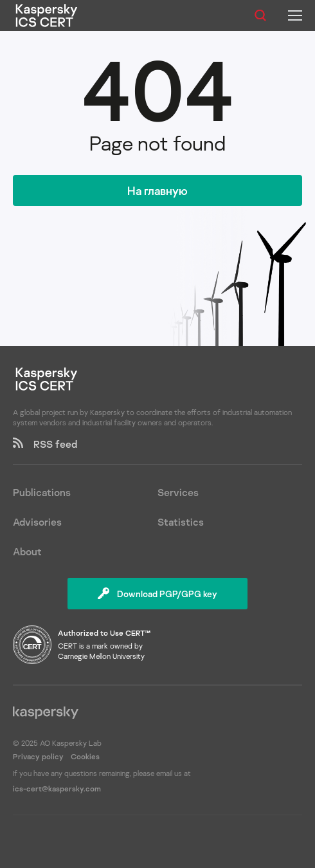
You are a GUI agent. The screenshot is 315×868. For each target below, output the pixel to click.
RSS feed (45, 444)
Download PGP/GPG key (157, 594)
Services (178, 492)
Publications (42, 492)
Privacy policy (39, 756)
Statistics (181, 522)
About (27, 551)
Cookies (85, 756)
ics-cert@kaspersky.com (57, 789)
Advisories (37, 522)
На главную (157, 190)
